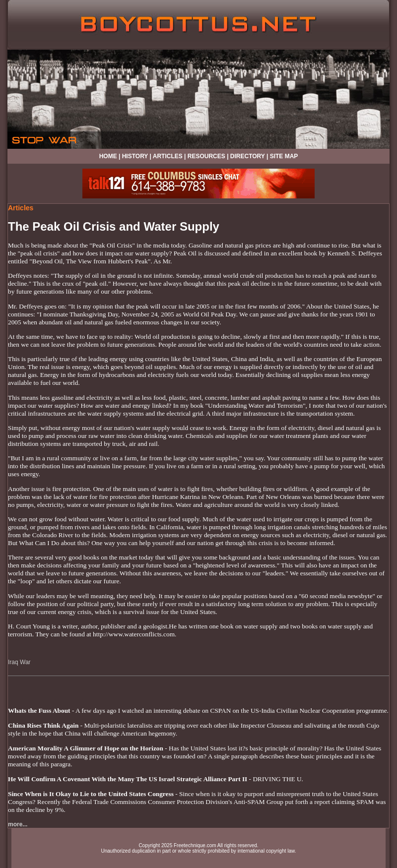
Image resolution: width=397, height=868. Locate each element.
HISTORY (135, 156)
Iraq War (19, 662)
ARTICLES (168, 156)
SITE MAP (284, 156)
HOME (108, 156)
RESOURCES (206, 156)
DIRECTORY (248, 156)
